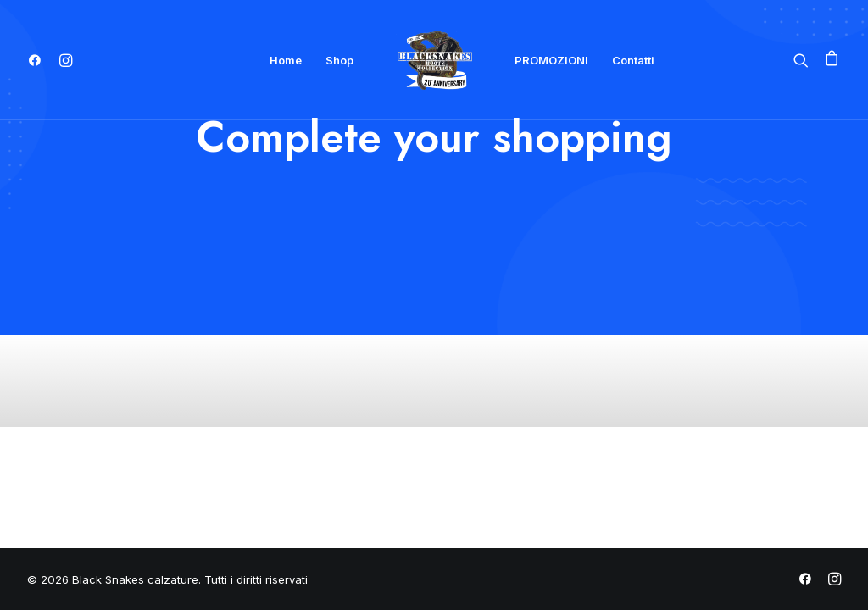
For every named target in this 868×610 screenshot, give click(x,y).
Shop (339, 60)
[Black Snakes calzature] (434, 60)
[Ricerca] (805, 60)
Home (286, 60)
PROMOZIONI (551, 60)
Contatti (633, 60)
